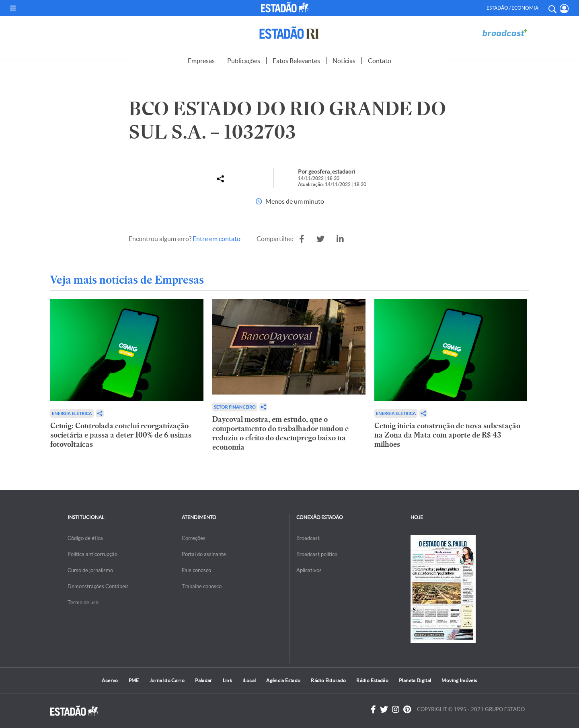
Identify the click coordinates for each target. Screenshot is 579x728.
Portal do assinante (204, 554)
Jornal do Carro (167, 680)
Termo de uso (83, 602)
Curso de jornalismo (90, 570)
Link (227, 680)
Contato (380, 61)
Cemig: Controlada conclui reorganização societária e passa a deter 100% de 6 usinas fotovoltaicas (121, 435)
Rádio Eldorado (328, 680)
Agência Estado (283, 680)
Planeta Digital (415, 680)
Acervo (110, 680)
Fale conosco (196, 570)
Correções (194, 538)
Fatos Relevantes (296, 61)
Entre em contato (217, 239)
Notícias (344, 61)
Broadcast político (317, 554)
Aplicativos (309, 570)
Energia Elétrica (72, 413)
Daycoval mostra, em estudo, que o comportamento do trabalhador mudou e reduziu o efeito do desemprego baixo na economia (280, 433)
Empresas (201, 61)
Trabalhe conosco (202, 586)
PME (134, 680)
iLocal (249, 680)
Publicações (244, 61)
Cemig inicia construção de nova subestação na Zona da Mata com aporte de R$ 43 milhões (447, 435)
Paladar (204, 680)
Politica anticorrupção (92, 554)
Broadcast (308, 538)
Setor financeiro (235, 407)
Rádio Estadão (372, 680)
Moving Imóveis (459, 680)
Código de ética (85, 538)
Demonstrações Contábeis (98, 586)
